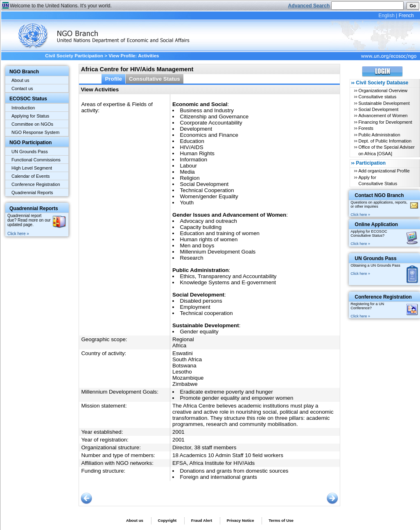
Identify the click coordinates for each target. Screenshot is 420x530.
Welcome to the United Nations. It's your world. (61, 6)
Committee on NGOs (32, 124)
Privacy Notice (240, 520)
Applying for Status (30, 116)
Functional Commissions (36, 160)
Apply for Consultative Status (378, 180)
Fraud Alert (202, 520)
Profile (113, 79)
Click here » (18, 234)
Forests (366, 128)
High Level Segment (32, 168)
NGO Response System (35, 132)
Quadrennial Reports (32, 193)
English (386, 16)
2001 (178, 432)
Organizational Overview (383, 91)
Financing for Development (385, 122)
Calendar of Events (31, 176)
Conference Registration (36, 184)
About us (20, 80)
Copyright (167, 520)
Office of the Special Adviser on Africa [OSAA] (386, 150)
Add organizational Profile (384, 171)
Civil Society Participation (74, 56)
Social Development (378, 109)
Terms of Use (281, 520)
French (406, 16)
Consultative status (377, 97)
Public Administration (379, 135)
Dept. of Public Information (385, 141)
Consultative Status (155, 79)
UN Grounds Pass (30, 152)
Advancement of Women (383, 116)
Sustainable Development (384, 103)
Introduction (23, 108)
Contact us (22, 88)
